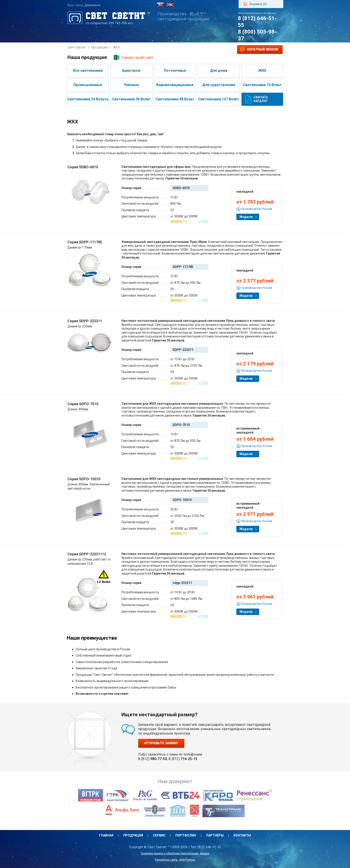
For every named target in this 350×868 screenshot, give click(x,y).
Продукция (105, 50)
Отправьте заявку (161, 743)
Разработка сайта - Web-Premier (175, 860)
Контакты (211, 50)
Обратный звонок (259, 50)
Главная (79, 50)
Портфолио (156, 50)
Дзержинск (93, 5)
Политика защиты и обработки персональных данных (175, 853)
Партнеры (184, 50)
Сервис (131, 50)
